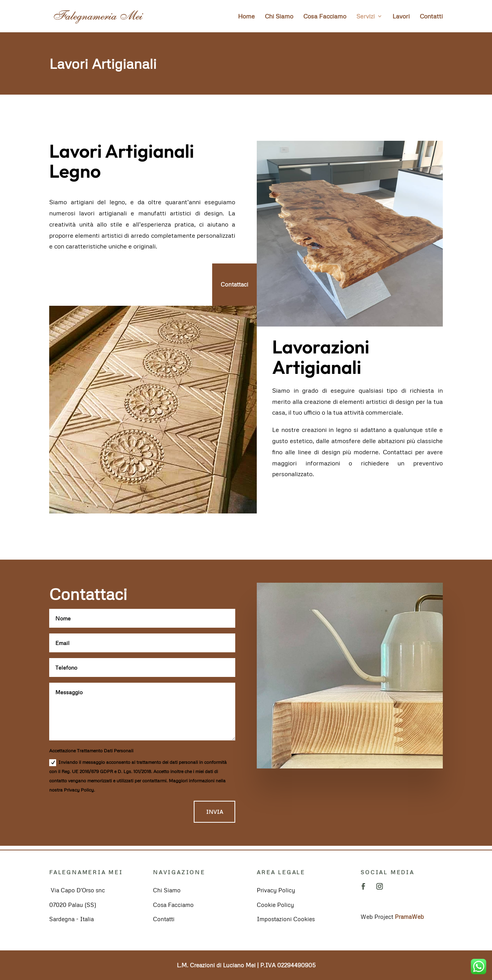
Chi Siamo (279, 17)
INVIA (214, 812)
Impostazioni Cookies (286, 919)
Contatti (431, 17)
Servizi (366, 17)
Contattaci (234, 284)
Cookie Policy (275, 905)
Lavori (401, 17)
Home (246, 17)
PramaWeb (409, 917)
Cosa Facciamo (325, 17)
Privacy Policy (276, 890)
